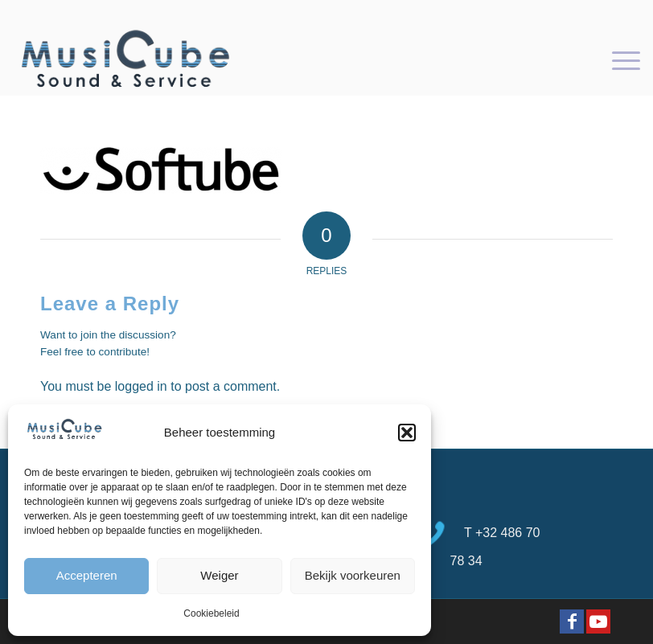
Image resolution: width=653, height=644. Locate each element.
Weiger (219, 575)
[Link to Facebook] (572, 621)
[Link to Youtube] (598, 621)
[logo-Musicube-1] (125, 59)
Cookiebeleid (211, 613)
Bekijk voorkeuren (353, 575)
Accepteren (87, 575)
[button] (407, 433)
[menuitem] (618, 59)
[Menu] (618, 59)
